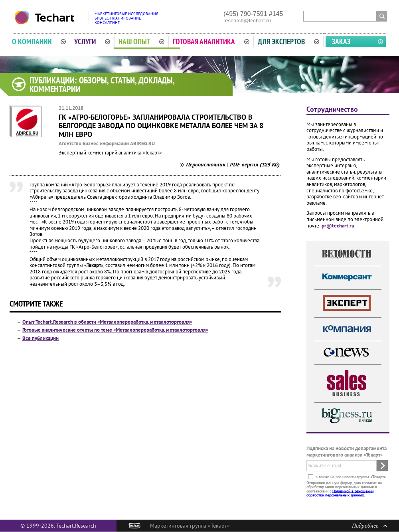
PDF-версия (244, 164)
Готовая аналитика (211, 42)
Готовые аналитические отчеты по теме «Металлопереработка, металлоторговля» (115, 330)
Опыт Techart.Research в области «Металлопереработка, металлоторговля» (107, 322)
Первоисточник (206, 164)
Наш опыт (142, 42)
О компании (39, 42)
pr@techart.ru (338, 226)
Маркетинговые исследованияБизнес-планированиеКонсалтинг (126, 18)
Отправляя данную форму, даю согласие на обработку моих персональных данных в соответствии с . (344, 488)
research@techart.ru (247, 21)
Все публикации (40, 338)
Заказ (341, 42)
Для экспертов (288, 42)
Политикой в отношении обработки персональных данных (340, 493)
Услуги (92, 42)
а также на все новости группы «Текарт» (350, 476)
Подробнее (369, 525)
